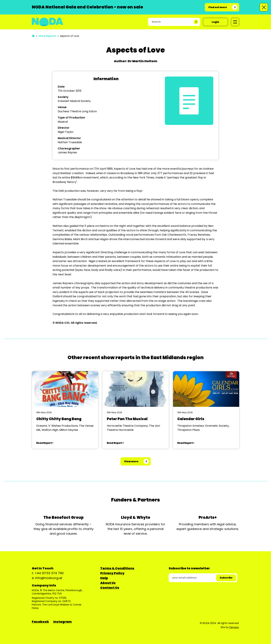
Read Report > (45, 443)
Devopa (234, 627)
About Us (108, 583)
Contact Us (110, 588)
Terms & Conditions (117, 568)
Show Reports (47, 36)
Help (104, 578)
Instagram (62, 622)
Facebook (40, 622)
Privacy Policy (112, 573)
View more (131, 461)
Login (215, 22)
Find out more (218, 7)
